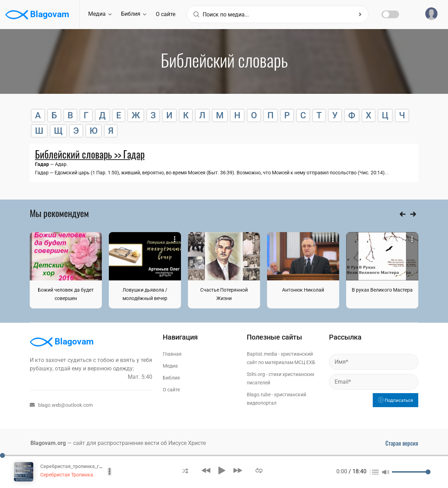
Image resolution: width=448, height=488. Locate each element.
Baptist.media (262, 354)
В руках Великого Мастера (382, 290)
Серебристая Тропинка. (67, 475)
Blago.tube (259, 395)
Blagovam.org (48, 443)
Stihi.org (256, 374)
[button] (185, 470)
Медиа (100, 14)
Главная (172, 354)
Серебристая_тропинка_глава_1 (78, 466)
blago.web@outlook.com (61, 405)
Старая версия (402, 443)
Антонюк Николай (303, 290)
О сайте (166, 14)
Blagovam (37, 15)
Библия (134, 14)
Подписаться (395, 400)
